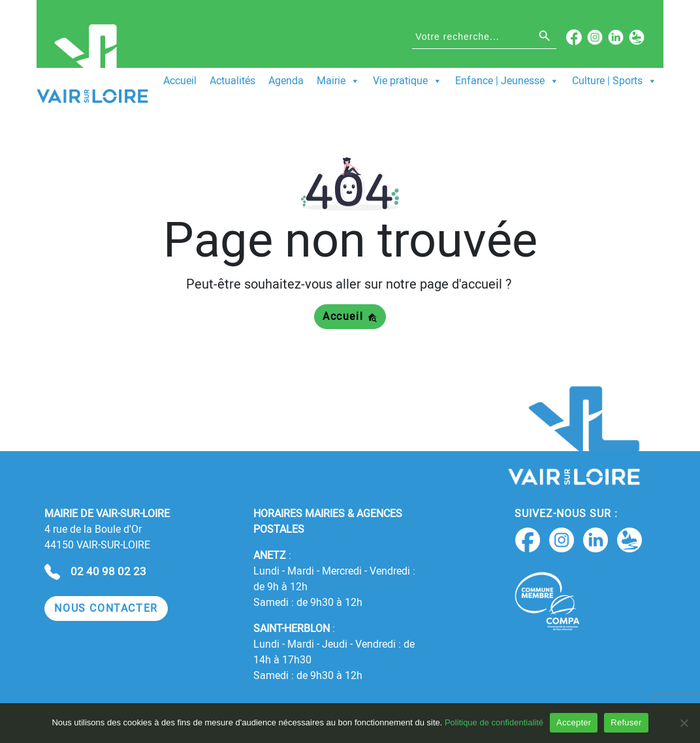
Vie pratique (407, 81)
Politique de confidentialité (494, 722)
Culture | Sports (614, 81)
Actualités (232, 81)
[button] (106, 609)
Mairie (338, 81)
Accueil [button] (350, 316)
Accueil (180, 81)
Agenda (286, 81)
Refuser (626, 722)
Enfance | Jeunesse (507, 81)
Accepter (574, 722)
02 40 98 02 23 (108, 571)
